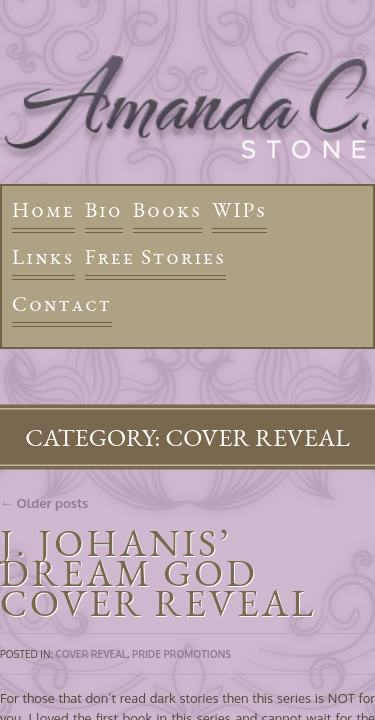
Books (167, 209)
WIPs (239, 209)
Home (43, 209)
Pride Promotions (181, 654)
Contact (62, 303)
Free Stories (156, 256)
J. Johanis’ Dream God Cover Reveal (158, 572)
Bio (104, 209)
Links (43, 256)
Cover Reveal (91, 654)
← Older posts (44, 503)
